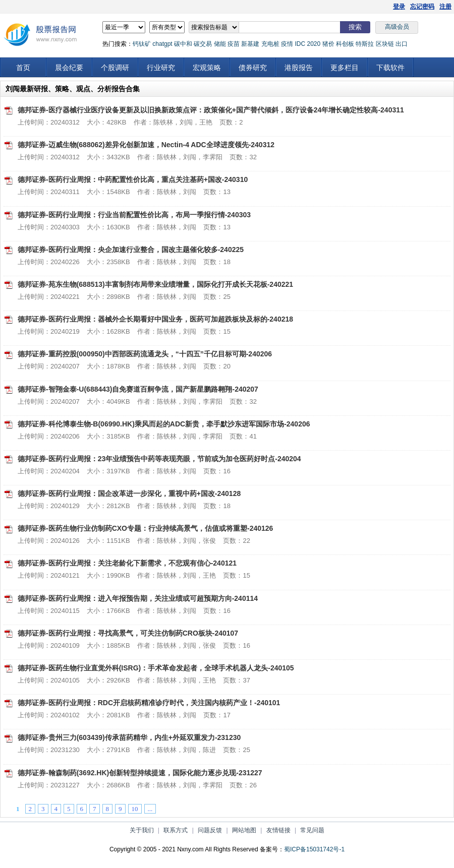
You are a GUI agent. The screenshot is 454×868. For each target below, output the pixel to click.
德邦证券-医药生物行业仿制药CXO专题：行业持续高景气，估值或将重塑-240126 (145, 528)
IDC (300, 44)
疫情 (287, 44)
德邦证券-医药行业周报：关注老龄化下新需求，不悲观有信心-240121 (127, 563)
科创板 (345, 44)
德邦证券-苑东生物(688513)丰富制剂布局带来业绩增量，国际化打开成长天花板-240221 (155, 284)
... (150, 809)
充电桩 (270, 44)
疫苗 (234, 44)
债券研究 (253, 68)
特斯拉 (365, 44)
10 (135, 809)
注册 (445, 7)
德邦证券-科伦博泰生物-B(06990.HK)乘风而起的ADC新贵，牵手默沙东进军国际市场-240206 (164, 424)
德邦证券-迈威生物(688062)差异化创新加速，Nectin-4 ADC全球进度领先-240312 (146, 145)
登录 (399, 7)
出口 (402, 44)
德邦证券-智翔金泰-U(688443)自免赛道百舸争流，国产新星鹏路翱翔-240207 (138, 389)
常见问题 (312, 830)
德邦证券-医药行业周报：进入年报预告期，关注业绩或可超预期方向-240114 (138, 598)
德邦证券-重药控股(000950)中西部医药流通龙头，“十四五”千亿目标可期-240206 (145, 354)
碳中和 (183, 44)
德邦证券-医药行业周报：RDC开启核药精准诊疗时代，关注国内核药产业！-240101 (149, 703)
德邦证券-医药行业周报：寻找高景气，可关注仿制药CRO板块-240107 (128, 633)
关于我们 (142, 830)
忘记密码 (422, 7)
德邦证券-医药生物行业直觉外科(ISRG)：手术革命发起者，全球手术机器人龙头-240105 (156, 668)
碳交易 (203, 44)
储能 (220, 44)
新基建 (250, 44)
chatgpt (162, 44)
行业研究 (161, 68)
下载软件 (390, 68)
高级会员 (397, 27)
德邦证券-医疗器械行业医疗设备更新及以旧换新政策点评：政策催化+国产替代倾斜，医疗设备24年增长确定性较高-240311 (211, 110)
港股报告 (299, 68)
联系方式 (176, 830)
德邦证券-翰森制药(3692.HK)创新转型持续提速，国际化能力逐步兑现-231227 (140, 773)
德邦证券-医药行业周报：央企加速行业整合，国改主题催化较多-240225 (131, 250)
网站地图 (244, 830)
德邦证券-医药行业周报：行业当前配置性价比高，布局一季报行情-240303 (134, 215)
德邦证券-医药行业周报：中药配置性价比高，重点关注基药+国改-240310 (133, 179)
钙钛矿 (142, 44)
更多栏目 (345, 68)
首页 (23, 68)
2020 (314, 44)
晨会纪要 (69, 68)
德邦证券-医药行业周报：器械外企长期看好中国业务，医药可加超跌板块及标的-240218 (155, 319)
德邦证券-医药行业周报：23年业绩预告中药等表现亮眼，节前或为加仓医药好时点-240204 (159, 459)
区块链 (385, 44)
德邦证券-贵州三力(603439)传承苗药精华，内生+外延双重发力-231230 (129, 737)
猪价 (328, 44)
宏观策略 (207, 68)
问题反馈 (210, 830)
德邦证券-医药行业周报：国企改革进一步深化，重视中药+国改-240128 (129, 493)
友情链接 (278, 830)
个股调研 (115, 68)
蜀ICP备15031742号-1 (314, 849)
